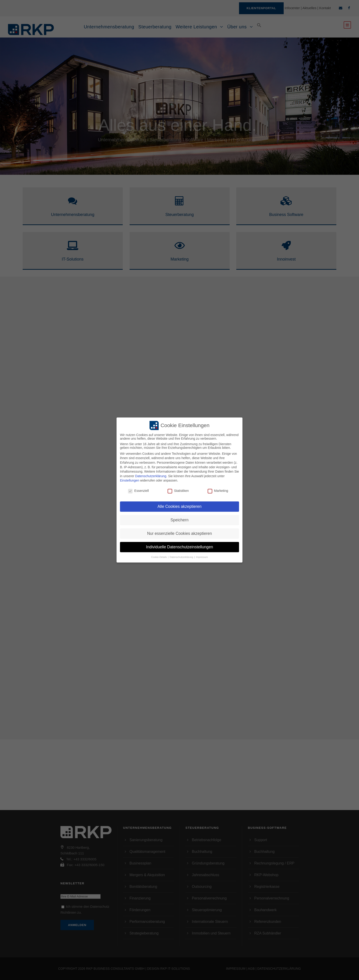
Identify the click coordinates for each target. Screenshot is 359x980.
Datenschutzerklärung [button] (182, 557)
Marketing (218, 491)
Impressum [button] (202, 557)
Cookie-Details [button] (159, 557)
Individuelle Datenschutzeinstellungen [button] (180, 547)
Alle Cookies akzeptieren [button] (180, 506)
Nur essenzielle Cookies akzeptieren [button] (179, 533)
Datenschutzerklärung (151, 476)
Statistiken (178, 491)
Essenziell (138, 491)
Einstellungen (130, 480)
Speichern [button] (180, 520)
